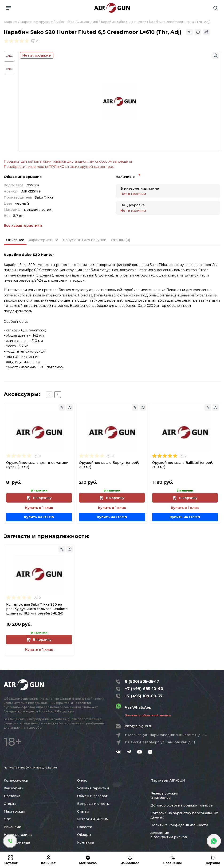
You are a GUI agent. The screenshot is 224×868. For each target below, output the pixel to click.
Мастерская (14, 811)
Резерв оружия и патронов (164, 795)
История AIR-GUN (93, 819)
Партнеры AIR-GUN (168, 780)
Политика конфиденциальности (179, 825)
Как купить (14, 788)
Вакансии (12, 827)
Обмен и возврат (92, 796)
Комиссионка (16, 780)
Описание (15, 240)
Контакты (85, 842)
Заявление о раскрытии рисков (169, 835)
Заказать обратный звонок (148, 715)
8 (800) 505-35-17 (142, 682)
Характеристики (43, 240)
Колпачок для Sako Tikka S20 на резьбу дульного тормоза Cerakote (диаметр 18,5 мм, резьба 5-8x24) (37, 609)
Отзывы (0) (120, 240)
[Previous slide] (49, 395)
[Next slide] (58, 395)
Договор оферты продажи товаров (182, 805)
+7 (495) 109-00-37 (144, 696)
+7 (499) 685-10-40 (144, 689)
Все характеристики (23, 226)
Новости (85, 827)
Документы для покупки (84, 240)
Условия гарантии (93, 788)
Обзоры (84, 835)
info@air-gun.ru (139, 726)
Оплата (10, 804)
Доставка (12, 796)
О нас (82, 780)
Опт (7, 819)
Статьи (83, 811)
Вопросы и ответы (93, 804)
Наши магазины (18, 835)
